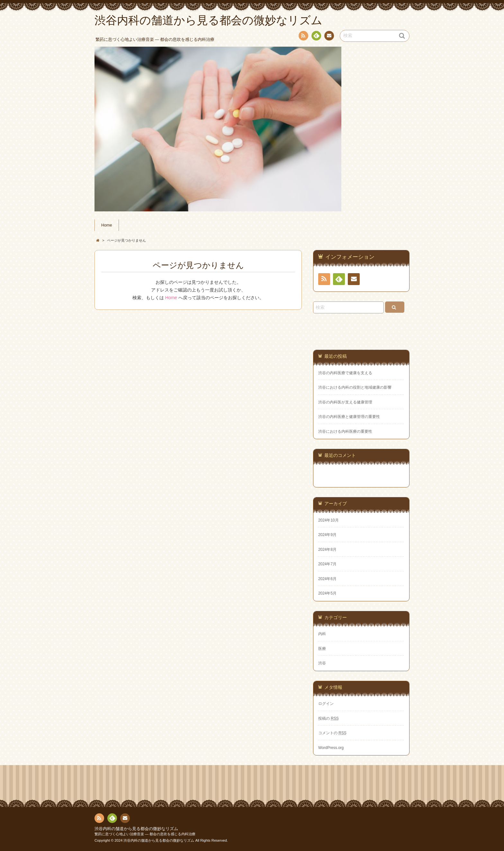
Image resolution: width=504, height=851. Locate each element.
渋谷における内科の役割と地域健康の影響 (355, 387)
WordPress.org (331, 748)
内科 (322, 634)
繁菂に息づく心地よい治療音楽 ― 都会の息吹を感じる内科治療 (145, 834)
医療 (322, 649)
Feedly (316, 37)
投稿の (328, 718)
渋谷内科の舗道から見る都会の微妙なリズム (136, 829)
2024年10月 (328, 520)
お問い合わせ (329, 37)
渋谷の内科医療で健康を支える (345, 373)
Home (107, 225)
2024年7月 (327, 564)
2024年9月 (327, 535)
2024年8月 (327, 550)
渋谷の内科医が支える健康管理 (345, 402)
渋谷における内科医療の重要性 (345, 431)
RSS (303, 37)
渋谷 (322, 663)
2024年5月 (327, 593)
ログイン (326, 704)
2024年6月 (327, 579)
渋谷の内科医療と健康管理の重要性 (349, 417)
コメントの (332, 733)
